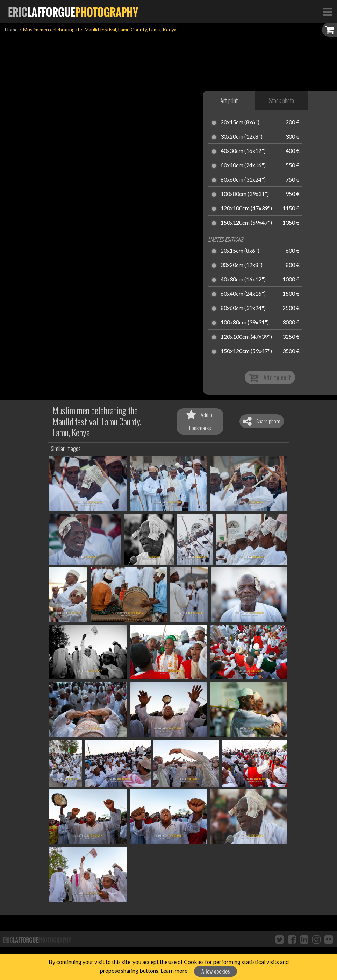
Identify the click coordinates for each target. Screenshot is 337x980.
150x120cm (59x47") (246, 223)
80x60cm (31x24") (243, 180)
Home (11, 30)
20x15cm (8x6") (240, 122)
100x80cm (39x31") (245, 194)
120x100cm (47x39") (246, 209)
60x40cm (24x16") (243, 165)
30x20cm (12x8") (242, 137)
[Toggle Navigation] (327, 12)
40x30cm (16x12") (243, 151)
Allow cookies (216, 971)
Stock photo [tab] (281, 100)
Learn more (174, 970)
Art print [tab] (229, 100)
